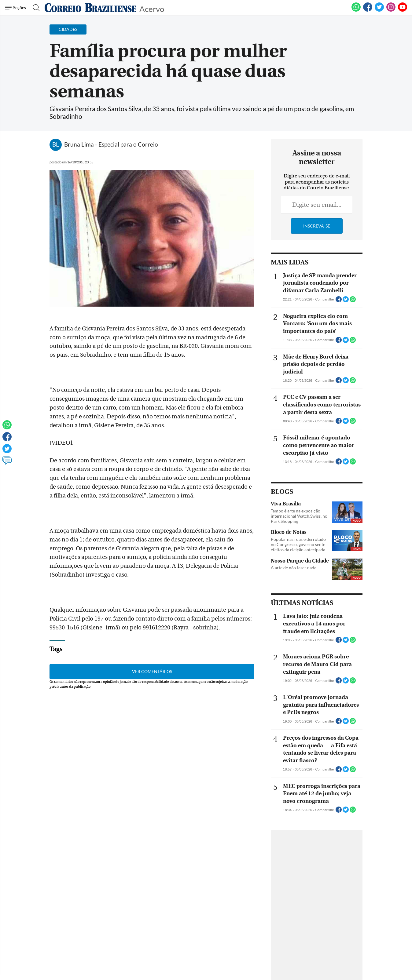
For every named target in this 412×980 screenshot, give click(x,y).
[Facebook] (368, 10)
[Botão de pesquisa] (34, 8)
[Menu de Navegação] (16, 8)
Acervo (152, 8)
